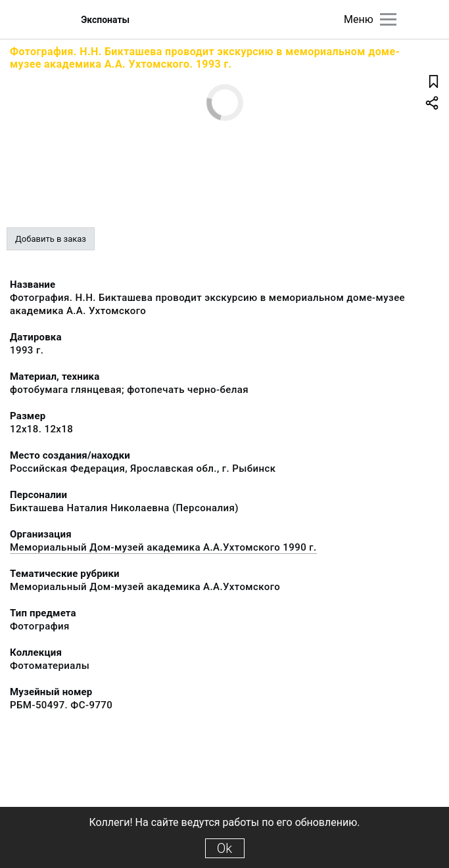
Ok (225, 848)
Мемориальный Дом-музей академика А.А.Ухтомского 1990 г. (163, 547)
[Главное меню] (388, 19)
